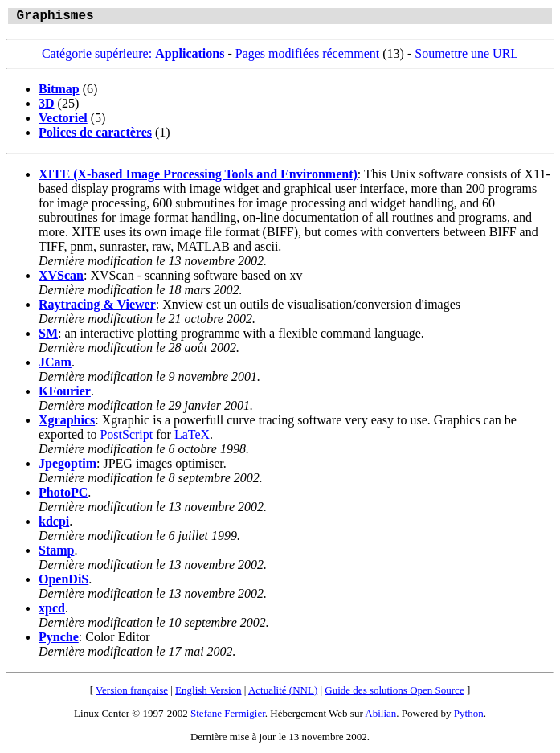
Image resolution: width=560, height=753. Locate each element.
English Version (208, 693)
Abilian (380, 716)
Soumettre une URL (466, 57)
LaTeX (192, 438)
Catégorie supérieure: (133, 57)
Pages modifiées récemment (308, 57)
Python (469, 716)
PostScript (126, 438)
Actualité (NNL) (283, 693)
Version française (132, 693)
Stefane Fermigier (228, 716)
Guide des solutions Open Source (394, 693)
